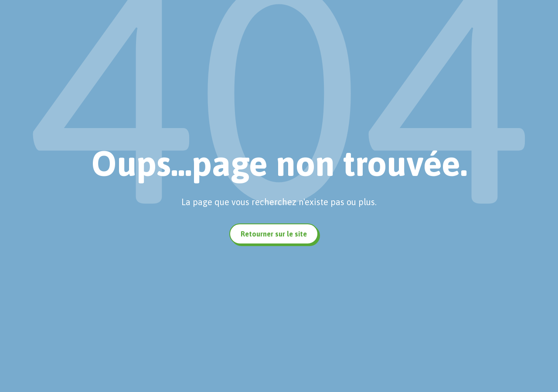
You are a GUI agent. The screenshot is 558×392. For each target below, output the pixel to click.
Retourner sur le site (274, 234)
